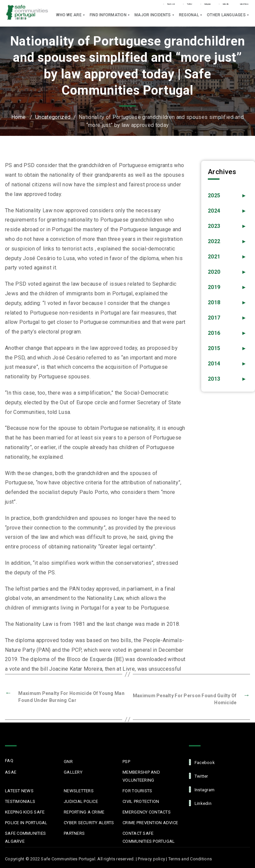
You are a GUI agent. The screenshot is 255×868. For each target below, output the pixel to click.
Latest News (231, 6)
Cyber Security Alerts (89, 821)
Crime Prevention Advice (150, 821)
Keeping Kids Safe (25, 811)
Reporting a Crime (84, 811)
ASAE (11, 771)
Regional (191, 18)
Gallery (73, 771)
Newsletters (79, 789)
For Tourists (137, 789)
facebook (202, 761)
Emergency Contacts (147, 811)
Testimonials (20, 800)
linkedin (200, 802)
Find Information (110, 18)
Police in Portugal (26, 821)
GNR (68, 760)
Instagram (151, 6)
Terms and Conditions (190, 858)
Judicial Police (81, 800)
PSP (126, 760)
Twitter (114, 6)
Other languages (228, 18)
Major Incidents (155, 18)
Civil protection (141, 800)
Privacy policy (151, 858)
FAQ (9, 759)
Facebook (78, 6)
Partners (74, 832)
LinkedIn (190, 6)
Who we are (71, 18)
